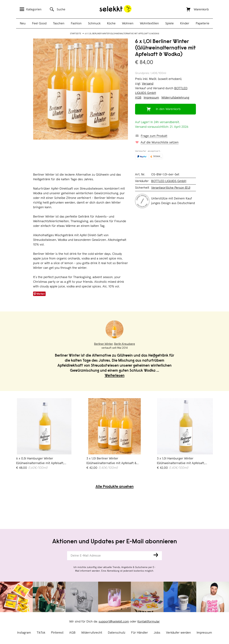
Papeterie (203, 23)
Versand (148, 84)
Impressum (204, 633)
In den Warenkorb (168, 109)
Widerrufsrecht (92, 633)
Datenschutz (117, 633)
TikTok (41, 633)
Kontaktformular (149, 622)
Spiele (170, 23)
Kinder (185, 23)
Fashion (76, 23)
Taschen (59, 23)
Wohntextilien (149, 23)
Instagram (24, 633)
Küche (111, 23)
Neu (23, 23)
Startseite (76, 34)
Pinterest (57, 633)
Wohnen (128, 23)
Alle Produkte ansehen (115, 487)
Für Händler (140, 633)
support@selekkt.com (114, 622)
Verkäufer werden (178, 633)
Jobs (157, 633)
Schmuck (94, 23)
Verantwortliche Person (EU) (171, 188)
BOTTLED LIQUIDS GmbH (169, 181)
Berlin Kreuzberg (125, 344)
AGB (72, 633)
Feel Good (39, 23)
